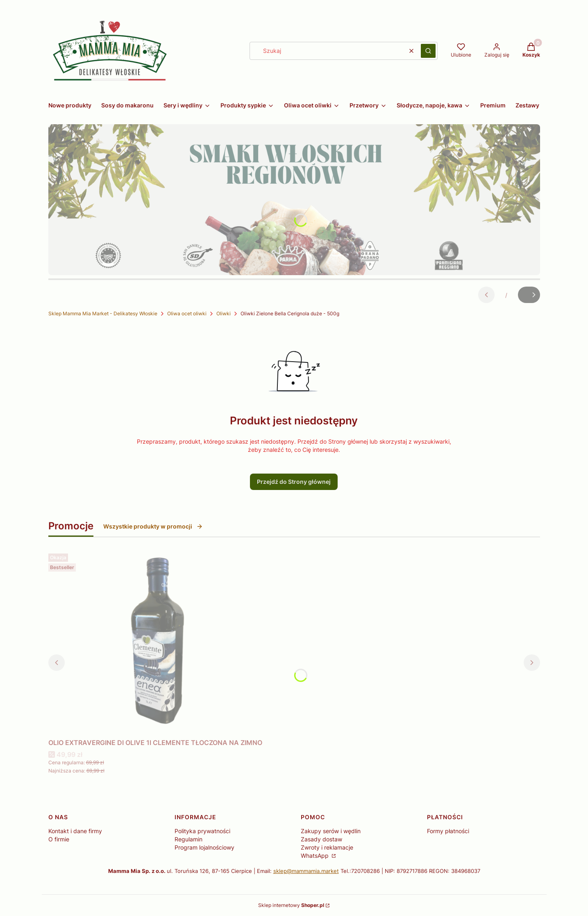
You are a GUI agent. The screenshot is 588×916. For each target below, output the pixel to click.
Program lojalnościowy (204, 847)
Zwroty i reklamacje (327, 847)
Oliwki (224, 313)
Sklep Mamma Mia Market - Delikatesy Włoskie (103, 313)
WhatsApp (316, 856)
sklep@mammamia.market (306, 871)
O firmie (59, 839)
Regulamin (188, 839)
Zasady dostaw (321, 839)
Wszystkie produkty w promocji (153, 526)
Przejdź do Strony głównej (294, 482)
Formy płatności (448, 831)
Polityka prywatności (202, 831)
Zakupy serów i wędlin (331, 831)
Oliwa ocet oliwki (187, 313)
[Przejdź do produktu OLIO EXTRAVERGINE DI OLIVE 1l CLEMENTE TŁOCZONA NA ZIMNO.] (155, 643)
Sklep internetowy (291, 905)
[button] (428, 51)
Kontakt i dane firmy (75, 831)
